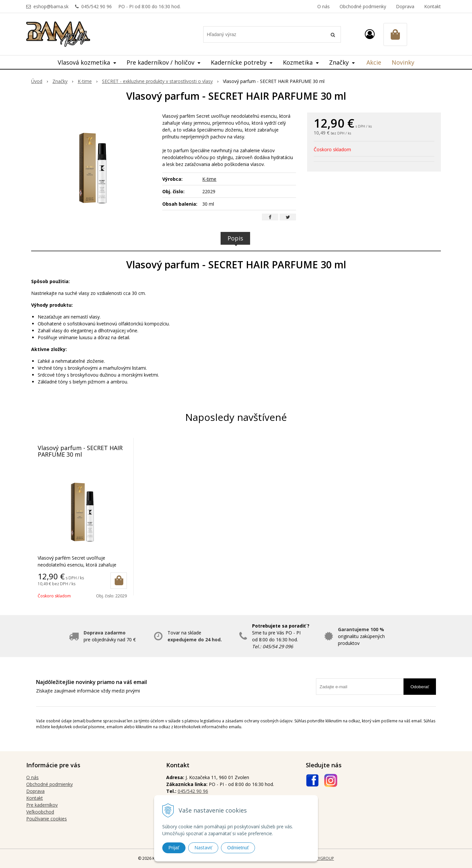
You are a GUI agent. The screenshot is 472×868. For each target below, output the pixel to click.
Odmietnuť (238, 848)
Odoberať (420, 687)
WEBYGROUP (322, 858)
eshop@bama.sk (51, 6)
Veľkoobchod (40, 812)
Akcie (374, 62)
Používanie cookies (47, 819)
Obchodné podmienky (363, 6)
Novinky (403, 62)
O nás (324, 6)
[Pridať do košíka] (119, 581)
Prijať (174, 848)
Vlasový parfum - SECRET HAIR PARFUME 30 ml (80, 451)
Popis (235, 238)
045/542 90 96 (97, 6)
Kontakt (433, 6)
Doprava (405, 6)
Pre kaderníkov (42, 805)
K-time (209, 179)
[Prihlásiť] (370, 34)
